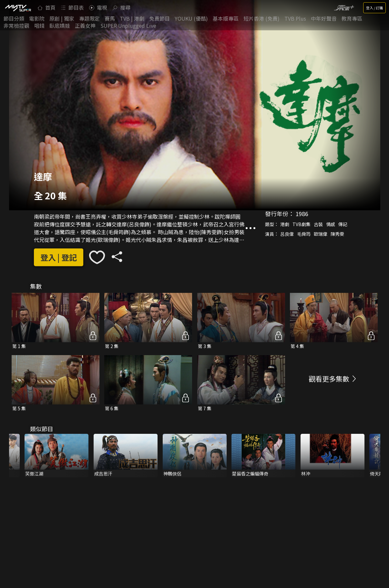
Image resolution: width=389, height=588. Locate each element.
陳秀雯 (337, 234)
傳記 (343, 224)
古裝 (318, 224)
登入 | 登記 (59, 257)
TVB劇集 (302, 224)
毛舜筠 (304, 234)
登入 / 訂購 (374, 8)
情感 (331, 224)
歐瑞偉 (321, 234)
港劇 (285, 224)
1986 (302, 214)
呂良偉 (287, 234)
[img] (18, 8)
